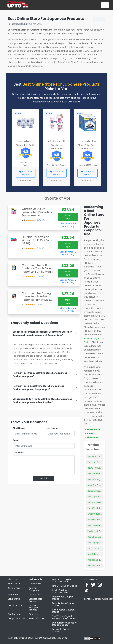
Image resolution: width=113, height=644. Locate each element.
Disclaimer (35, 595)
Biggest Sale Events (36, 600)
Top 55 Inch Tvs (95, 508)
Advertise (13, 595)
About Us (13, 579)
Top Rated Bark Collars (98, 548)
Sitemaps (34, 614)
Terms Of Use (15, 605)
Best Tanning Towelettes (99, 560)
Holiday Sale (36, 579)
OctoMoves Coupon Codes (63, 598)
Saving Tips (14, 588)
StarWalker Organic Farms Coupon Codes (64, 617)
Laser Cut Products (96, 485)
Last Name (52, 428)
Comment (19, 452)
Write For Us (14, 584)
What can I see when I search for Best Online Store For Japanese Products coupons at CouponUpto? (42, 333)
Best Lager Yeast (95, 497)
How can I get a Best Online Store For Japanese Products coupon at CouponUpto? (39, 388)
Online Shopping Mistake (34, 608)
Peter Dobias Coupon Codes (64, 604)
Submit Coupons (34, 589)
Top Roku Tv (93, 462)
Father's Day (91, 338)
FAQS (90, 433)
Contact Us (35, 584)
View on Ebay (68, 226)
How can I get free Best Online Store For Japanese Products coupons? (40, 375)
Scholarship (14, 599)
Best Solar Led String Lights (100, 502)
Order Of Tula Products (98, 514)
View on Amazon (68, 224)
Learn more (94, 430)
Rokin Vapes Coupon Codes (63, 611)
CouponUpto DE (16, 618)
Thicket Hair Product (97, 531)
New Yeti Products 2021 (98, 520)
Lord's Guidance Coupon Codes (61, 591)
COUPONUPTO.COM (32, 638)
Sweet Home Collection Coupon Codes (65, 624)
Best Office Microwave (98, 525)
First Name (19, 428)
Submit (44, 478)
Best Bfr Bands (94, 537)
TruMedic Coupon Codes (62, 630)
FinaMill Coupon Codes (65, 586)
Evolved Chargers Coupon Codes (62, 580)
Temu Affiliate (36, 618)
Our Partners (14, 614)
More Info (68, 217)
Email (16, 440)
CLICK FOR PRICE (26, 173)
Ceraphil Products (96, 491)
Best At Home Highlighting (100, 456)
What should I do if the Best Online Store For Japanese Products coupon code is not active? (42, 401)
